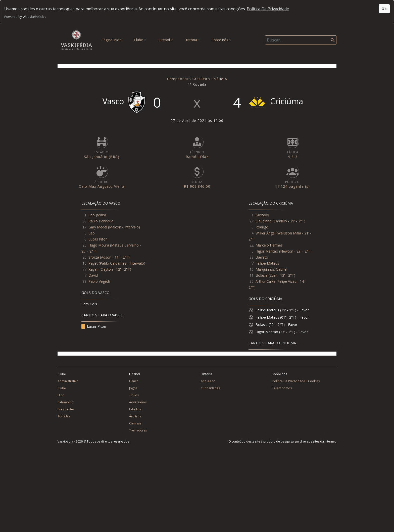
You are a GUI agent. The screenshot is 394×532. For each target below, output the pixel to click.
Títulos (134, 395)
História (192, 40)
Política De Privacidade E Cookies (296, 381)
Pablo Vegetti (99, 281)
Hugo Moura (99, 245)
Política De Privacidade (268, 9)
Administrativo (68, 381)
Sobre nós (221, 40)
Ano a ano (208, 381)
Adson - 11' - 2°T (115, 257)
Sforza (94, 257)
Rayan (93, 269)
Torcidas (64, 416)
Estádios (135, 409)
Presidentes (66, 409)
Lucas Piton (98, 239)
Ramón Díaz (197, 157)
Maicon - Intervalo (124, 227)
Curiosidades (210, 388)
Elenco (134, 381)
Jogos (133, 388)
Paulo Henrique (101, 221)
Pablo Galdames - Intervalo (122, 263)
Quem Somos (282, 388)
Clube (140, 40)
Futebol (165, 40)
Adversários (138, 402)
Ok (384, 9)
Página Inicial (113, 40)
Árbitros (135, 416)
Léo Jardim (97, 215)
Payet (93, 263)
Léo (92, 233)
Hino (61, 395)
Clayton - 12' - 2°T (115, 269)
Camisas (135, 423)
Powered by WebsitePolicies (25, 17)
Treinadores (138, 430)
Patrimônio (65, 402)
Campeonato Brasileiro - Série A (197, 79)
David (93, 275)
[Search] (301, 40)
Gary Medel (98, 227)
